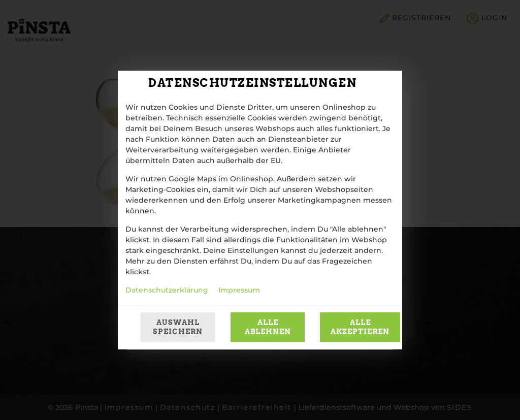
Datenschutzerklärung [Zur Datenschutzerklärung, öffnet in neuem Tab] (167, 290)
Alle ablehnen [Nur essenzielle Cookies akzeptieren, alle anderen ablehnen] (268, 327)
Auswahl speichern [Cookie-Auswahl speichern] (178, 327)
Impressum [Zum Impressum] (239, 290)
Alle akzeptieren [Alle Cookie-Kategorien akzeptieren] (360, 327)
